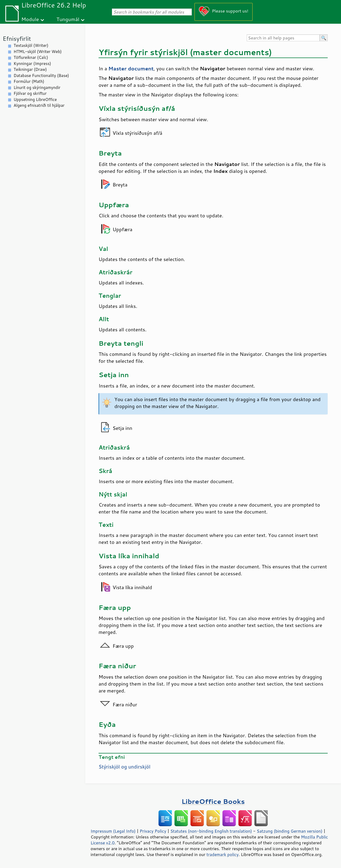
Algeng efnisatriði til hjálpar (39, 105)
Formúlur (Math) (29, 81)
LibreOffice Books (213, 801)
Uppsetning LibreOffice (35, 99)
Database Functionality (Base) (41, 76)
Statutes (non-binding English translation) (211, 831)
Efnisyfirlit (17, 38)
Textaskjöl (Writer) (31, 45)
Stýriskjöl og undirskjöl (125, 767)
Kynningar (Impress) (32, 64)
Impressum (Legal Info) (113, 831)
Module (30, 19)
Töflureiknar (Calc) (31, 57)
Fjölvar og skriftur (30, 93)
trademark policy (222, 854)
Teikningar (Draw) (30, 69)
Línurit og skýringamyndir (37, 87)
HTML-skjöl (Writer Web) (38, 52)
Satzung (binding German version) (290, 831)
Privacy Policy (153, 831)
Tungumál (68, 19)
